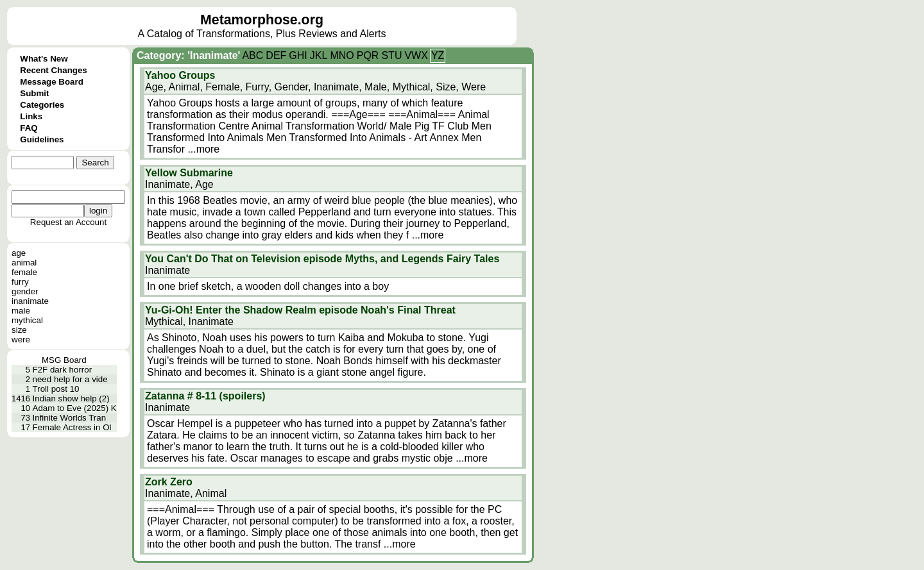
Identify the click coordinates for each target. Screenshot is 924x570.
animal (24, 263)
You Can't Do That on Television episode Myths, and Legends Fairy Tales (322, 259)
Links (31, 116)
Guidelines (42, 139)
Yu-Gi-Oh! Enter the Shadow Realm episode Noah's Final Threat (300, 310)
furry (20, 282)
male (21, 311)
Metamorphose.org (262, 20)
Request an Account (68, 222)
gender (25, 291)
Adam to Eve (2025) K (75, 408)
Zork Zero (169, 482)
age (19, 253)
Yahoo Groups (180, 75)
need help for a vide (70, 379)
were (21, 339)
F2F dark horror (63, 370)
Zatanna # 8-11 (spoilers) (205, 396)
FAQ (29, 128)
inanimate (30, 301)
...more (203, 149)
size (19, 330)
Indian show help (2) (71, 398)
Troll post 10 (56, 389)
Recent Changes (53, 70)
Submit (34, 93)
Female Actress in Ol (72, 427)
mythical (27, 320)
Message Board (52, 82)
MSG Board (64, 360)
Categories (42, 105)
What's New (44, 59)
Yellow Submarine (189, 173)
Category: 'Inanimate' (188, 55)
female (24, 272)
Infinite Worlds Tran (70, 418)
